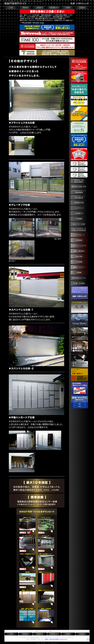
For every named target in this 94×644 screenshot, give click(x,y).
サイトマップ (54, 631)
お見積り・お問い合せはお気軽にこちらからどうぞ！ (56, 639)
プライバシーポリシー (43, 631)
